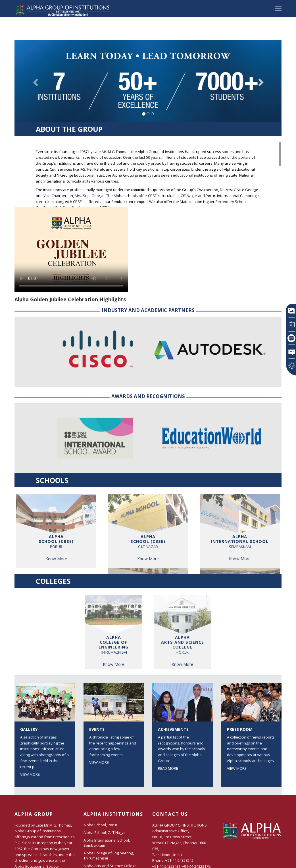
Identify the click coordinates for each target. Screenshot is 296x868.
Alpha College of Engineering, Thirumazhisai (109, 856)
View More (30, 774)
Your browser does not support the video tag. (71, 250)
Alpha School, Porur (100, 825)
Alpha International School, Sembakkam (107, 843)
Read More (168, 768)
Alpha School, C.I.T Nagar (105, 833)
